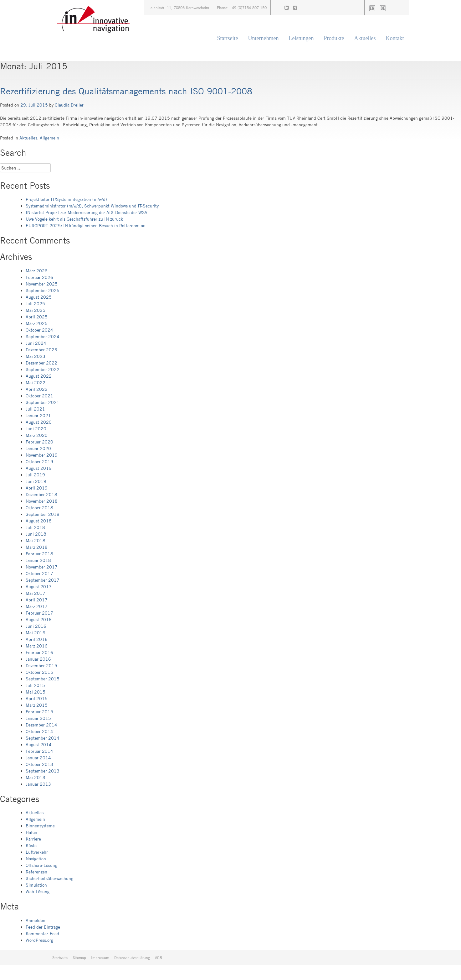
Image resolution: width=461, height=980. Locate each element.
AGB (159, 957)
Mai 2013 (36, 777)
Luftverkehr (37, 852)
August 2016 (39, 619)
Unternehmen (264, 38)
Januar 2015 (38, 718)
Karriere (33, 839)
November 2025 (42, 284)
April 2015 (37, 698)
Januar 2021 (38, 415)
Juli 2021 (35, 409)
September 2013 (43, 771)
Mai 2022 (36, 383)
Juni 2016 (36, 626)
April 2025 (37, 317)
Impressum (100, 957)
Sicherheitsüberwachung (49, 878)
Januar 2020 (38, 448)
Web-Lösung (38, 891)
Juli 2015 (35, 685)
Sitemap (79, 957)
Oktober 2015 (39, 672)
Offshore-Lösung (41, 865)
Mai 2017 (36, 593)
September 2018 (43, 514)
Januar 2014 (38, 758)
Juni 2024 (36, 343)
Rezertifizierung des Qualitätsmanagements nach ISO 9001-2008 (126, 91)
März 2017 (37, 606)
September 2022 (43, 369)
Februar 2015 (39, 712)
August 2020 (39, 422)
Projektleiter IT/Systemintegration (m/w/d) (66, 199)
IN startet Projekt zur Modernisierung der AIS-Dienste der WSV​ (87, 212)
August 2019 (39, 468)
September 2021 (43, 402)
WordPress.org (39, 940)
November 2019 (42, 455)
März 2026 (37, 271)
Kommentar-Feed (42, 933)
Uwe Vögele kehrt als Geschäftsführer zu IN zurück (74, 219)
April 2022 (37, 389)
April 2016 (37, 639)
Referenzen (36, 872)
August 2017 (39, 587)
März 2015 (37, 705)
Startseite (228, 38)
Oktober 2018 (39, 508)
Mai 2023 (36, 356)
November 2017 (42, 567)
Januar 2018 (38, 560)
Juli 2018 (35, 527)
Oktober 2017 (39, 573)
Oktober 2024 (39, 330)
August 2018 (39, 521)
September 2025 (43, 290)
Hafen (31, 832)
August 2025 (39, 297)
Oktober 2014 (39, 731)
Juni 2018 (36, 534)
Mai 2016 (36, 633)
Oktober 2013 (39, 764)
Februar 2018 (39, 554)
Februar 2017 (39, 613)
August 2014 (39, 744)
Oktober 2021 (39, 396)
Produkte (334, 38)
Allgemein (49, 138)
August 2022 (39, 376)
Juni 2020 (36, 429)
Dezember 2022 (41, 363)
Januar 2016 (38, 659)
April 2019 (37, 488)
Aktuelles (365, 38)
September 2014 (43, 738)
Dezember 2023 (41, 350)
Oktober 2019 (39, 461)
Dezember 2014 (41, 725)
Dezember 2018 (41, 494)
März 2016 (37, 646)
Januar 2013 (38, 784)
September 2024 (43, 336)
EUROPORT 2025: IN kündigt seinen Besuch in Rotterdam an (86, 225)
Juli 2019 (35, 475)
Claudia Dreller (69, 105)
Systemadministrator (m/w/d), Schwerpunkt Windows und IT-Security (92, 206)
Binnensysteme (40, 826)
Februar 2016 (39, 652)
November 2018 (42, 501)
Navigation (36, 859)
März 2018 (37, 547)
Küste (31, 845)
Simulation (36, 885)
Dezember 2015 (41, 666)
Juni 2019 (36, 481)
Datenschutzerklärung (132, 957)
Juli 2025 (35, 304)
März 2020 (37, 435)
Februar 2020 (39, 442)
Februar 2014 (39, 751)
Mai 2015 (36, 692)
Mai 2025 (36, 310)
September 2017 (43, 580)
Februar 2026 (39, 277)
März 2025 (37, 323)
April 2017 (37, 600)
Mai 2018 (36, 540)
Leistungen (301, 38)
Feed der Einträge (43, 927)
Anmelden (36, 920)
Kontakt (395, 38)
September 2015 (43, 679)
